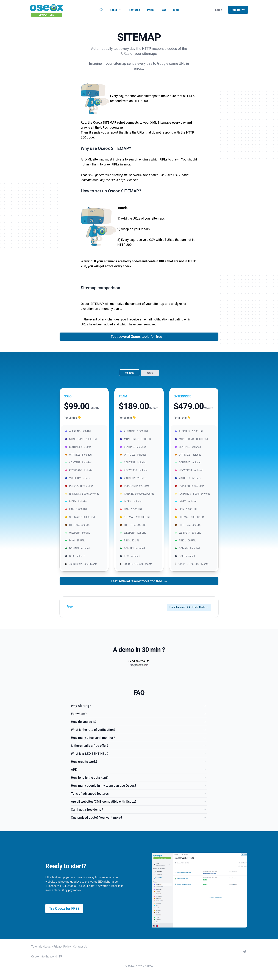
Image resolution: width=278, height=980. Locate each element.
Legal (48, 947)
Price (150, 10)
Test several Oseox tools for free (139, 337)
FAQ (163, 10)
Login (219, 10)
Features (134, 10)
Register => (238, 10)
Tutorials (37, 947)
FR (61, 957)
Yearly (150, 373)
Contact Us (80, 947)
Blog (176, 10)
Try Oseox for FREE (64, 909)
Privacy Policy (62, 947)
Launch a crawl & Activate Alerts (189, 607)
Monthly (130, 373)
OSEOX (149, 966)
